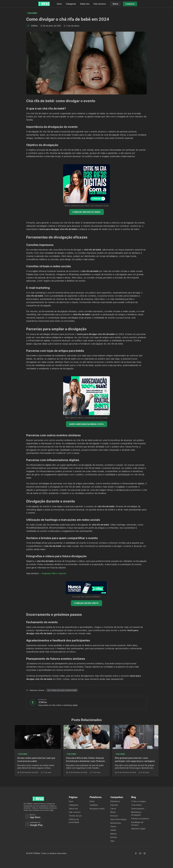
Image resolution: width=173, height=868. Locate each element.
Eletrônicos (115, 801)
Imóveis (114, 837)
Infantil (113, 830)
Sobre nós (85, 4)
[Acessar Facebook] (136, 853)
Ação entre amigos (118, 819)
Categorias (71, 4)
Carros (113, 809)
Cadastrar (94, 805)
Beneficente (116, 823)
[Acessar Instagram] (145, 853)
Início (59, 4)
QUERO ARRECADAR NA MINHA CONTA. (87, 424)
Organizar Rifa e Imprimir (54, 573)
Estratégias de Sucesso (137, 824)
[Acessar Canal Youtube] (140, 853)
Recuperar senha (97, 809)
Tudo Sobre (136, 805)
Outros (113, 826)
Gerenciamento (138, 809)
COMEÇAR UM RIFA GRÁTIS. (86, 603)
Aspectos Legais (138, 829)
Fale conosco (100, 4)
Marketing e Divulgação (136, 813)
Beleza (113, 834)
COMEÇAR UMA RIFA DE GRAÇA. (87, 212)
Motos (113, 812)
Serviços (114, 816)
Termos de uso (75, 816)
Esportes (114, 805)
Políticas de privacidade (74, 821)
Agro (112, 841)
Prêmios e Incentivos (140, 819)
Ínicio (71, 801)
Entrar (92, 801)
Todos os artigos (138, 801)
